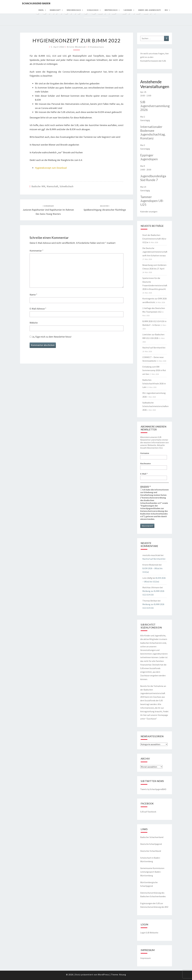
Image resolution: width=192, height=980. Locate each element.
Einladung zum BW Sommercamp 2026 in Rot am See (154, 370)
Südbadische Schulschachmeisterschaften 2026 (155, 406)
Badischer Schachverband (152, 837)
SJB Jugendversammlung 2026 (155, 106)
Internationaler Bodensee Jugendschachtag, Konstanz (153, 132)
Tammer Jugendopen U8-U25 (152, 201)
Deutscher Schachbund (151, 851)
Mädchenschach (74, 10)
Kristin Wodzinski (76, 47)
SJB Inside (128, 10)
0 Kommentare (96, 47)
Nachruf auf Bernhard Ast (154, 348)
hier (167, 53)
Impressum (145, 958)
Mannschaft (55, 10)
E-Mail (144, 474)
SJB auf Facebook (148, 812)
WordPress (104, 975)
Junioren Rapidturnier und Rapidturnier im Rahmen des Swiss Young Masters (48, 210)
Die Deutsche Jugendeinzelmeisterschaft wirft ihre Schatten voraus (155, 252)
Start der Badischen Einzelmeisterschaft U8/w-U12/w (155, 239)
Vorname (145, 453)
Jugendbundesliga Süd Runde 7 (153, 178)
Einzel (41, 10)
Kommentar (36, 251)
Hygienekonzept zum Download (51, 168)
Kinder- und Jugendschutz (150, 10)
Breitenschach (111, 10)
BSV (166, 10)
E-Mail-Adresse (38, 309)
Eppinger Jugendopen (149, 157)
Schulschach (93, 10)
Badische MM (38, 186)
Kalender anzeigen (149, 212)
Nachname (145, 463)
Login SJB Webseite (149, 933)
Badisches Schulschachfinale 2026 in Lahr (154, 384)
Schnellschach (66, 186)
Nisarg (123, 975)
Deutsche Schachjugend (151, 844)
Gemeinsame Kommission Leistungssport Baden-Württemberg (152, 872)
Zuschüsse (151, 719)
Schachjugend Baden (36, 3)
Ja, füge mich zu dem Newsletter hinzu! (51, 337)
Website (34, 323)
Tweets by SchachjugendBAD (153, 789)
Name (33, 295)
